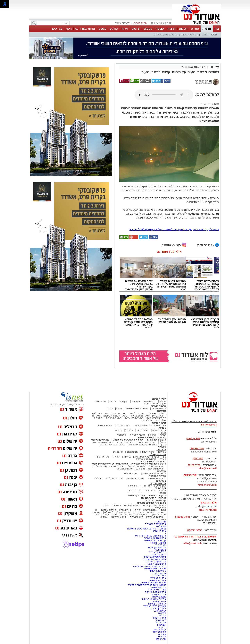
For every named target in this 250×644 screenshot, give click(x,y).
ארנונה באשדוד (158, 578)
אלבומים (161, 449)
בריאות (127, 457)
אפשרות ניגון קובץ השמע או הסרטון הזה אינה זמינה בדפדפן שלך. (164, 95)
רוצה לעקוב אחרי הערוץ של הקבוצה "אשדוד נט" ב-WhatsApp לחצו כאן (174, 229)
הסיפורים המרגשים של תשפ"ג (128, 440)
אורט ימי (162, 634)
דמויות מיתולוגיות (136, 478)
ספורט (195, 29)
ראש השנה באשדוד (144, 512)
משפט (102, 29)
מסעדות (162, 411)
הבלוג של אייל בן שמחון (154, 474)
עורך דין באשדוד (158, 608)
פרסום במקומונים (157, 547)
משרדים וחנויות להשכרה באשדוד (149, 566)
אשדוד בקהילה (158, 454)
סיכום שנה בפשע (126, 442)
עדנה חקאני (160, 630)
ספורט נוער (143, 430)
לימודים (148, 486)
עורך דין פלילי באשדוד (154, 606)
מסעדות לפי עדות (134, 418)
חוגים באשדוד (123, 425)
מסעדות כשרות (114, 418)
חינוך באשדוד (137, 517)
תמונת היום (132, 452)
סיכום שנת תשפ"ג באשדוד (152, 438)
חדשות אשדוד (194, 67)
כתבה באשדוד (158, 597)
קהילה (160, 29)
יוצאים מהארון (151, 404)
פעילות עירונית (142, 457)
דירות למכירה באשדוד (155, 557)
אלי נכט (162, 637)
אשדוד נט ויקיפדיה (156, 590)
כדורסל (129, 430)
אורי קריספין (190, 475)
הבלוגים (162, 471)
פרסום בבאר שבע (157, 564)
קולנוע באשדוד (105, 425)
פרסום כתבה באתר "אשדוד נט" (150, 536)
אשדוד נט (212, 67)
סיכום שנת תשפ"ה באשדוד (151, 503)
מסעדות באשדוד (158, 554)
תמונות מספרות (137, 435)
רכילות (183, 29)
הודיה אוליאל (159, 632)
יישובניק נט (160, 545)
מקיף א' (162, 627)
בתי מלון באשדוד (158, 543)
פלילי (214, 34)
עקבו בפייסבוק (208, 245)
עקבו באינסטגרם (174, 245)
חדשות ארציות (189, 34)
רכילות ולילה (159, 399)
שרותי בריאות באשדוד (155, 569)
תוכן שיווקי (161, 486)
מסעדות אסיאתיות (140, 416)
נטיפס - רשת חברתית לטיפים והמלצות (147, 529)
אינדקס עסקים (109, 510)
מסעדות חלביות (138, 413)
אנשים (113, 401)
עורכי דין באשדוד (136, 495)
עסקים (148, 29)
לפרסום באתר (122, 23)
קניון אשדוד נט (118, 517)
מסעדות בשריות (158, 413)
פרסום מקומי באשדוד (155, 538)
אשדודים (136, 401)
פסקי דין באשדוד (157, 495)
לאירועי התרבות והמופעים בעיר (150, 425)
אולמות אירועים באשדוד (154, 599)
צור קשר (57, 29)
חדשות (207, 29)
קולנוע (114, 29)
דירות (125, 29)
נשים (164, 510)
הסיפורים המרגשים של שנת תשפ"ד (145, 466)
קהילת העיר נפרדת (146, 459)
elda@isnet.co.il (208, 468)
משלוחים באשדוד (157, 552)
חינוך (69, 29)
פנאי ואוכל (126, 510)
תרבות (172, 29)
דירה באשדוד (159, 601)
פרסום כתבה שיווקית (155, 592)
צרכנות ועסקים (158, 483)
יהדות (138, 510)
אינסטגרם (118, 452)
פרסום (162, 615)
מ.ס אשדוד (160, 620)
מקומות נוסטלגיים (157, 478)
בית (217, 29)
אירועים (162, 452)
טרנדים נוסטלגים (115, 478)
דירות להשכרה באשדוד (154, 559)
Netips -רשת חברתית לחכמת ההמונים (147, 585)
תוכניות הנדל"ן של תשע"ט (117, 512)
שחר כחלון (161, 639)
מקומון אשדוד (159, 550)
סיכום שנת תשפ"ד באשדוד (152, 462)
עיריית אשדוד (207, 104)
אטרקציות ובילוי (147, 491)
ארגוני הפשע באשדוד (166, 34)
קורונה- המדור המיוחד (155, 500)
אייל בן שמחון (159, 531)
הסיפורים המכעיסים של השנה (143, 445)
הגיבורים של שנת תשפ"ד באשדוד (149, 464)
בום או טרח (150, 401)
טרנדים (131, 491)
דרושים (136, 29)
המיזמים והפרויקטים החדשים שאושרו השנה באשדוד (139, 505)
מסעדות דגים (120, 413)
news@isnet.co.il (207, 485)
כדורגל (118, 430)
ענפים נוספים (159, 430)
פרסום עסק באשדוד (155, 524)
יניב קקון (162, 625)
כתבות (163, 435)
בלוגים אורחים (131, 474)
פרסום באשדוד (158, 587)
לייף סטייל (161, 488)
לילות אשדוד (148, 452)
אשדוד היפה (159, 457)
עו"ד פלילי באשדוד (156, 604)
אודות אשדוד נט (85, 29)
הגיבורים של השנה (157, 440)
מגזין (163, 433)
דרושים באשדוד (158, 573)
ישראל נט (161, 526)
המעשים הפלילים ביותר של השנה (130, 515)
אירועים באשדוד (158, 571)
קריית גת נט (160, 611)
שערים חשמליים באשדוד (153, 583)
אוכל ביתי (158, 416)
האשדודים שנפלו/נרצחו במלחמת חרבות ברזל (140, 469)
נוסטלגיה (121, 435)
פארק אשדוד (159, 618)
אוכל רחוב (147, 420)
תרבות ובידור (159, 423)
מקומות (124, 401)
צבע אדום (161, 623)
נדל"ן (204, 34)
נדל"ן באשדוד (159, 522)
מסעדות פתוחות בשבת (116, 416)
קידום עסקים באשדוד (155, 540)
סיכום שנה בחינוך (147, 442)
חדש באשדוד (134, 486)
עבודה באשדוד (158, 594)
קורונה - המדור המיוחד (153, 498)
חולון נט (162, 613)
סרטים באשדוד (155, 517)
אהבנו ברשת (151, 510)
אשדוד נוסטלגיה (157, 476)
